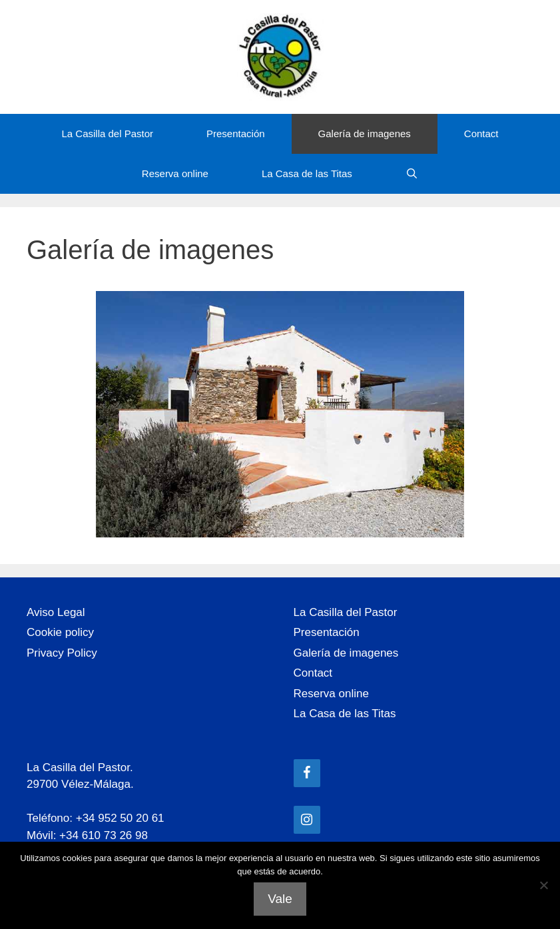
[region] (280, 414)
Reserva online (175, 173)
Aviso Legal (56, 612)
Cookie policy (60, 632)
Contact (481, 134)
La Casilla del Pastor (107, 134)
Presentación (236, 134)
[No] (543, 885)
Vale (280, 899)
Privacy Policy (62, 653)
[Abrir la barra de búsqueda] (412, 174)
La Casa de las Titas (307, 173)
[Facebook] (307, 773)
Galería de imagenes (365, 134)
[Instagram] (307, 820)
